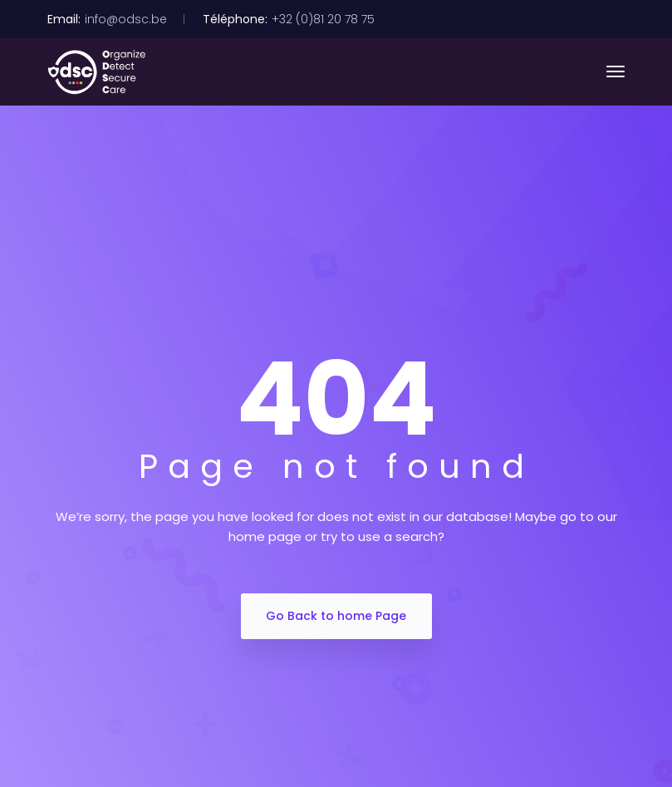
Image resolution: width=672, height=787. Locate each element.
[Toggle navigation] (616, 71)
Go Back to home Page (336, 616)
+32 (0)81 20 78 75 (323, 19)
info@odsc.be (126, 19)
